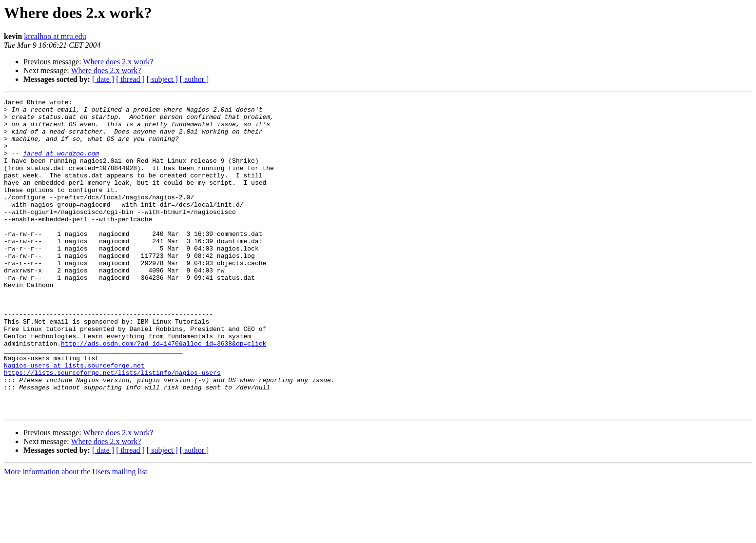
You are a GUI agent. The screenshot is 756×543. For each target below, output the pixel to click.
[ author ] (194, 79)
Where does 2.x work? (118, 62)
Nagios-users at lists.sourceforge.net (74, 419)
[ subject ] (162, 79)
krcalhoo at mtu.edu (55, 36)
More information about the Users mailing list (76, 534)
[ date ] (103, 79)
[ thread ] (130, 79)
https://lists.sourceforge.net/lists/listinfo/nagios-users (112, 428)
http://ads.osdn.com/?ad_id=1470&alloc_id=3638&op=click (164, 393)
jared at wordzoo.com (61, 165)
